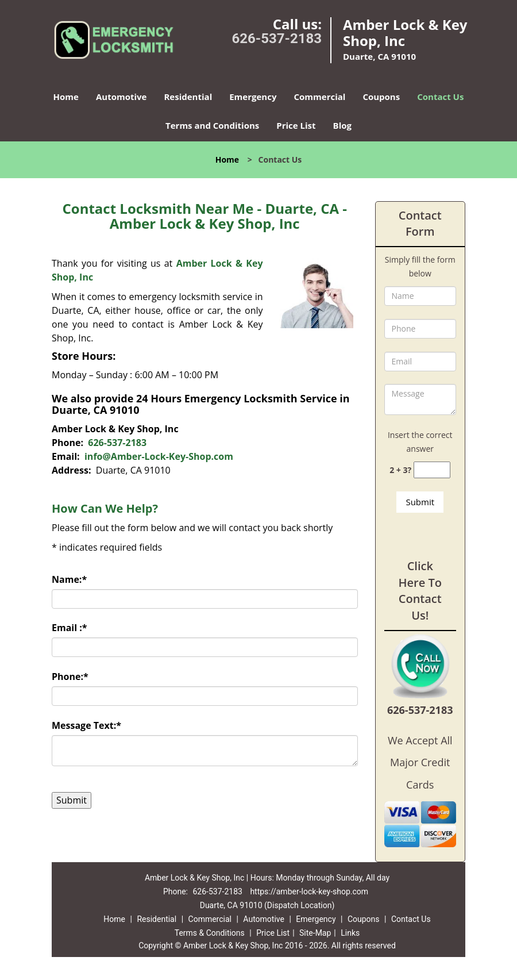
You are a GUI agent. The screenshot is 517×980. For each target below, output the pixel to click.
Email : (70, 628)
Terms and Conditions (212, 125)
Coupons (381, 97)
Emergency (253, 97)
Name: (69, 579)
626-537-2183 (277, 39)
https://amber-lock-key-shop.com (309, 891)
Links (350, 933)
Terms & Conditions (210, 933)
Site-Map (315, 933)
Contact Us (440, 97)
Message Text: (86, 725)
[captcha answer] (432, 470)
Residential (188, 97)
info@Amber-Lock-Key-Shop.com (159, 456)
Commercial (319, 97)
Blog (342, 125)
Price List (296, 125)
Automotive (121, 97)
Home (66, 97)
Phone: (70, 677)
